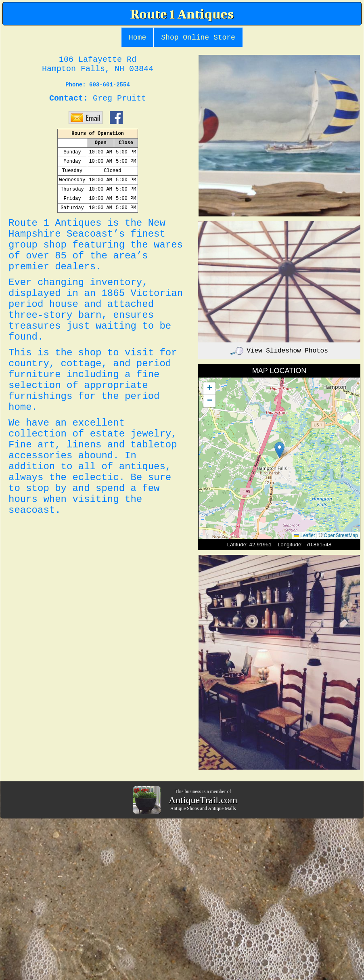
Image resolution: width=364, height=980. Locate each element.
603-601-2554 (110, 85)
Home (137, 38)
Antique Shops (185, 808)
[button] (279, 450)
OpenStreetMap (341, 535)
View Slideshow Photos (279, 351)
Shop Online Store (198, 38)
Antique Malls (222, 808)
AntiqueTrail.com (203, 800)
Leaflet (304, 535)
